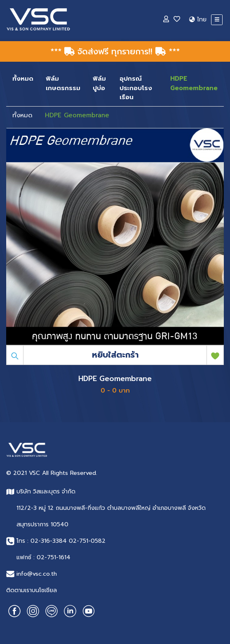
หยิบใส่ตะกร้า (115, 355)
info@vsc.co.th (37, 574)
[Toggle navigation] (217, 20)
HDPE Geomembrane (194, 83)
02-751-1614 (54, 557)
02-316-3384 (49, 541)
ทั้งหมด (23, 79)
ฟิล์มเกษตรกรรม (63, 83)
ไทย (198, 20)
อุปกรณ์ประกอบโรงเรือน (136, 88)
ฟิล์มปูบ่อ (99, 83)
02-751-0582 (87, 541)
